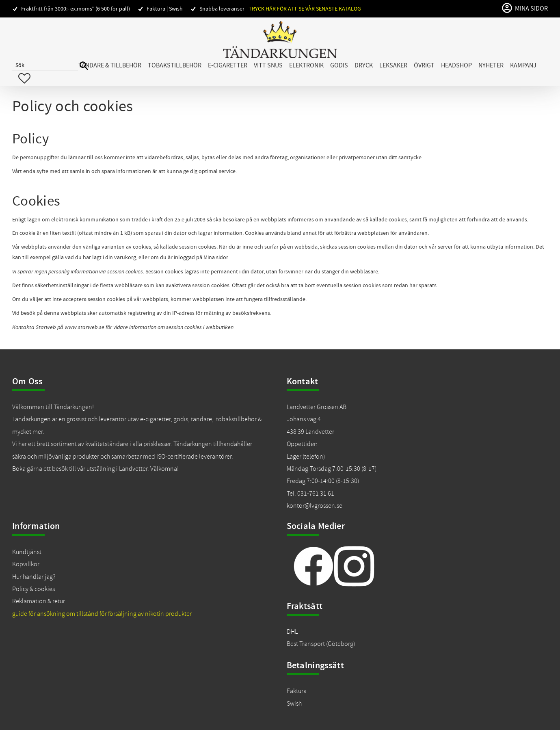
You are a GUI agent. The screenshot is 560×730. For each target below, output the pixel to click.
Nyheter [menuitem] (491, 65)
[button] (24, 78)
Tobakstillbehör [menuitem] (175, 65)
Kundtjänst (27, 552)
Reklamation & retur (39, 601)
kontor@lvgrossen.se (315, 506)
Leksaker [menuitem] (393, 65)
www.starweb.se (84, 327)
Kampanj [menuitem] (523, 65)
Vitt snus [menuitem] (268, 65)
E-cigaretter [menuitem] (228, 65)
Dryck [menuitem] (364, 65)
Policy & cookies (34, 589)
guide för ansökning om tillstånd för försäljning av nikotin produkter (102, 614)
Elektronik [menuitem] (306, 65)
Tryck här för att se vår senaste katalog (305, 9)
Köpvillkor (26, 564)
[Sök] (84, 66)
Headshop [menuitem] (456, 65)
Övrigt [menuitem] (424, 65)
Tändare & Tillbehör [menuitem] (110, 65)
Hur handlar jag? (34, 577)
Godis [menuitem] (339, 65)
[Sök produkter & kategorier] (45, 66)
